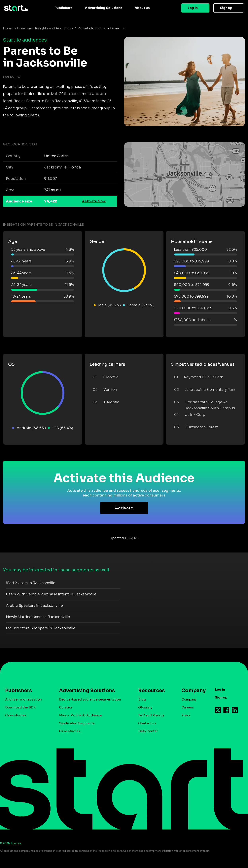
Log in (193, 8)
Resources (152, 691)
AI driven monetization (23, 699)
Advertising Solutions (104, 8)
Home (8, 28)
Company (192, 691)
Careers (188, 707)
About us (142, 8)
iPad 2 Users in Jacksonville (31, 583)
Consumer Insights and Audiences (45, 28)
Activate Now (94, 201)
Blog (142, 699)
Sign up (226, 8)
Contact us (147, 723)
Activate (124, 508)
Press (186, 715)
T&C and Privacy (151, 715)
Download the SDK (20, 707)
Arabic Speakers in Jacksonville (34, 606)
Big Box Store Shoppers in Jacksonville (41, 628)
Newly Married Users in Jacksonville (38, 617)
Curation (66, 707)
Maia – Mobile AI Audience (80, 715)
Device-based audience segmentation (90, 699)
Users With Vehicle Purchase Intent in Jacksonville (51, 594)
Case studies (16, 715)
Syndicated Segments (77, 723)
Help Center (148, 731)
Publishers (64, 8)
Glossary (145, 707)
